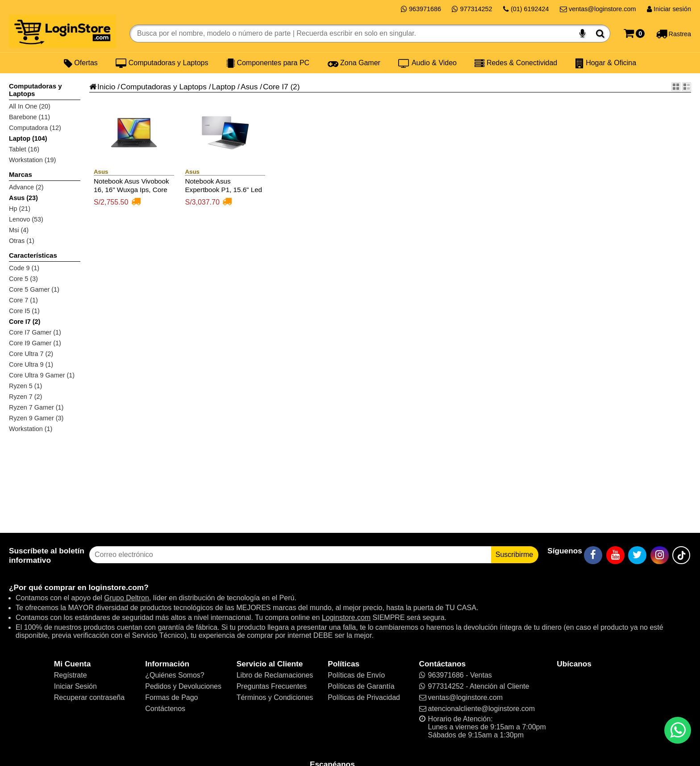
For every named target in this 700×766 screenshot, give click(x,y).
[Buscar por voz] (582, 33)
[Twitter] (637, 555)
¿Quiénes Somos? (175, 675)
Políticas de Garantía (361, 686)
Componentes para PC (268, 63)
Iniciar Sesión (75, 686)
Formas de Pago (171, 697)
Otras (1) (22, 241)
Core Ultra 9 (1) (31, 364)
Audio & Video (427, 63)
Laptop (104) (28, 138)
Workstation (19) (32, 160)
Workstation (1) (31, 429)
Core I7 (276, 87)
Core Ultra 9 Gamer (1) (42, 375)
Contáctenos (165, 709)
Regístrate (71, 675)
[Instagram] (660, 555)
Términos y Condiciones (275, 697)
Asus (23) (23, 198)
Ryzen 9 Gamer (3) (36, 418)
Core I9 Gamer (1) (35, 343)
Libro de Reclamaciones (275, 675)
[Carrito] (634, 33)
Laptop (223, 87)
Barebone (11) (29, 117)
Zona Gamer (354, 63)
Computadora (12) (35, 128)
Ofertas (81, 63)
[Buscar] (600, 33)
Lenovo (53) (26, 219)
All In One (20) (30, 106)
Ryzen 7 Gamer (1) (36, 407)
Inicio (102, 87)
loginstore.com (116, 587)
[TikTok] (681, 555)
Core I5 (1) (24, 311)
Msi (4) (19, 230)
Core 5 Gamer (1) (34, 289)
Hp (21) (20, 209)
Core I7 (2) (25, 322)
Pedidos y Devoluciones (183, 686)
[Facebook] (593, 555)
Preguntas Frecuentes (272, 686)
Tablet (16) (24, 149)
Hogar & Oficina (606, 63)
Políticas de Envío (356, 675)
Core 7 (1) (23, 300)
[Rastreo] (673, 33)
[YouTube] (615, 555)
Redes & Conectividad (516, 63)
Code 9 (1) (24, 268)
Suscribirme (514, 555)
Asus (249, 87)
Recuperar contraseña (89, 697)
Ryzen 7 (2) (25, 397)
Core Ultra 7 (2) (31, 354)
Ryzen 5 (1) (25, 386)
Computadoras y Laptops (162, 63)
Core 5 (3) (23, 279)
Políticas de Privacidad (364, 697)
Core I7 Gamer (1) (35, 332)
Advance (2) (26, 187)
